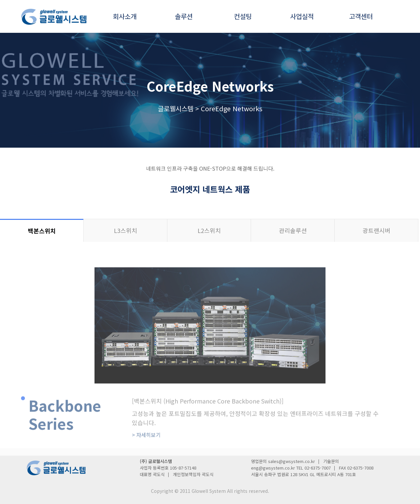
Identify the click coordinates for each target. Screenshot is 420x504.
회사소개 (125, 16)
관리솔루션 (293, 230)
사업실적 (302, 16)
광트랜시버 (377, 230)
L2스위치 (209, 230)
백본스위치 (42, 231)
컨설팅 (243, 16)
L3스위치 (126, 230)
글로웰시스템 (176, 108)
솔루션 (184, 16)
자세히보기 (146, 454)
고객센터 (361, 16)
